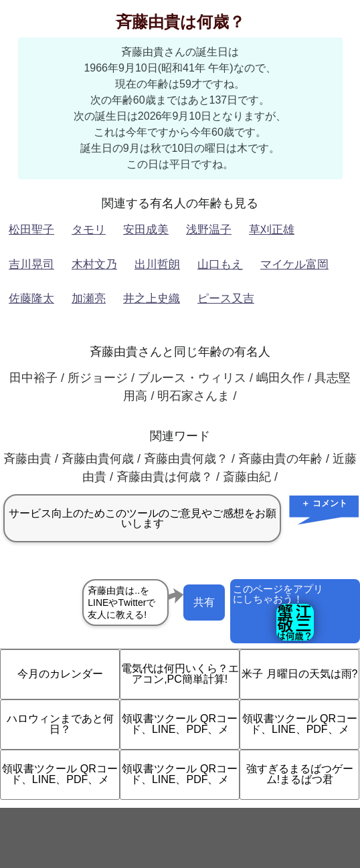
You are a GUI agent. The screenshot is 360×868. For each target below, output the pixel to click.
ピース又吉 (226, 299)
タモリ (89, 230)
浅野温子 (209, 230)
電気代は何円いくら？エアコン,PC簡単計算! (180, 674)
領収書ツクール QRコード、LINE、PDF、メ (179, 724)
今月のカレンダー (60, 674)
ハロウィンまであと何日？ (60, 724)
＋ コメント (324, 503)
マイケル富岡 (294, 264)
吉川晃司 (31, 264)
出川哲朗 (157, 264)
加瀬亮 (89, 299)
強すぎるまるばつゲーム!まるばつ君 (300, 774)
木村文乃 (94, 264)
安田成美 (146, 230)
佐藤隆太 (31, 299)
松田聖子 (31, 230)
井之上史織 (152, 299)
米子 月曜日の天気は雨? (299, 674)
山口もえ (220, 264)
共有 (204, 602)
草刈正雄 (272, 230)
